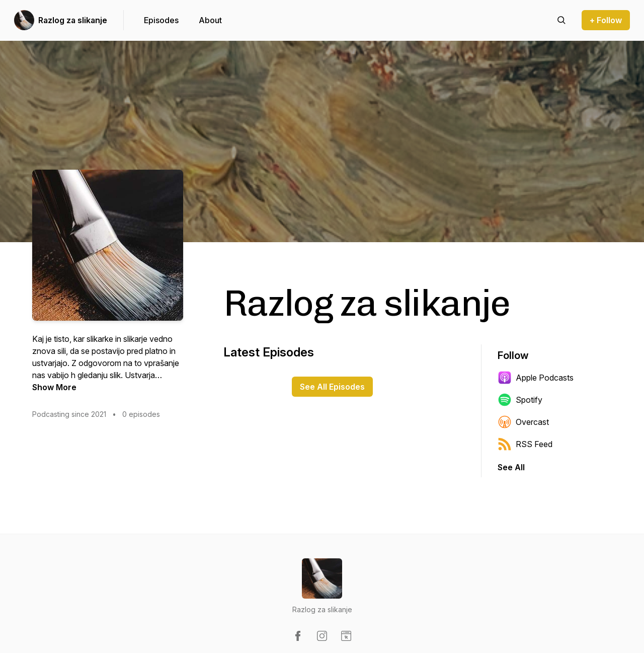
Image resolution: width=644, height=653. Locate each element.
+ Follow (606, 20)
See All (511, 467)
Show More (54, 387)
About (210, 20)
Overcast (523, 422)
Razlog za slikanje (73, 20)
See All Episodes (332, 387)
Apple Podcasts (536, 378)
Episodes (161, 20)
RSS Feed (525, 444)
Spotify (520, 400)
